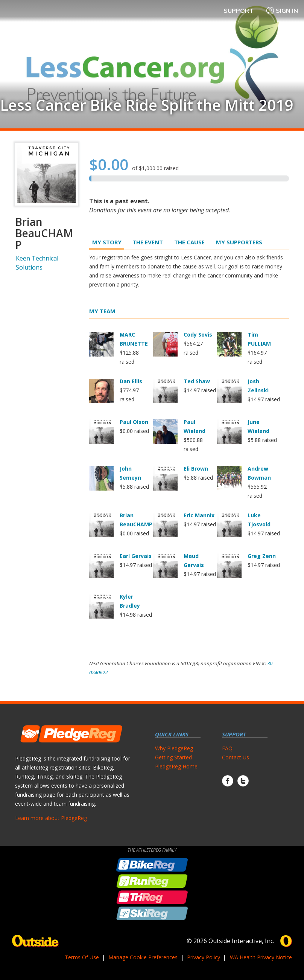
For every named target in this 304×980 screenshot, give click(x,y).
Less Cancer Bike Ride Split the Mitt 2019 (147, 105)
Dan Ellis (131, 381)
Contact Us (236, 757)
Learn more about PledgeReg (51, 818)
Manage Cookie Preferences (143, 957)
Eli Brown (196, 469)
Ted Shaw (197, 381)
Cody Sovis (198, 335)
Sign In (282, 11)
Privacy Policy (204, 957)
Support (239, 11)
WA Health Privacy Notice (261, 957)
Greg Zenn (262, 556)
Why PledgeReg (174, 748)
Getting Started (173, 757)
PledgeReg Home (176, 766)
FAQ (227, 748)
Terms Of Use (82, 957)
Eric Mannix (199, 515)
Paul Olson (134, 422)
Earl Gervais (136, 556)
